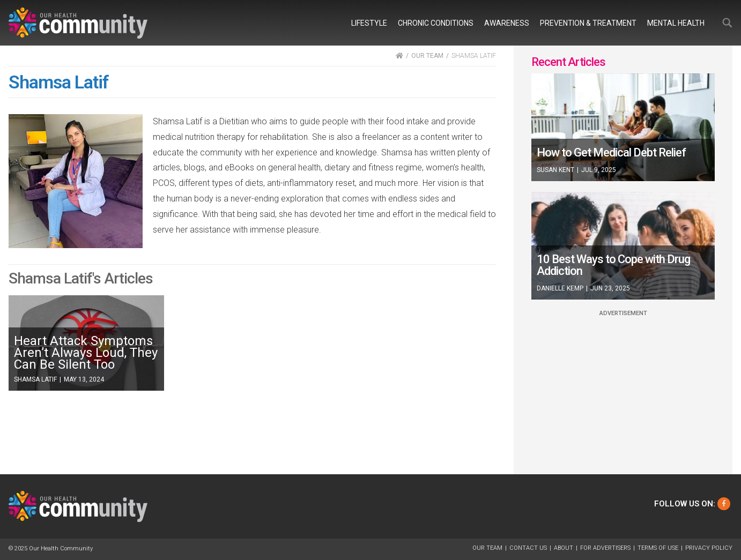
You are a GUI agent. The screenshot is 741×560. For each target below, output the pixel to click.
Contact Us (528, 548)
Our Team (487, 548)
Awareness (507, 23)
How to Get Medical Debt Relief (611, 152)
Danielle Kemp (560, 288)
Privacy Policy (709, 548)
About (564, 548)
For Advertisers (605, 548)
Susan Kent (555, 170)
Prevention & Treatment (588, 23)
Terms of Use (658, 548)
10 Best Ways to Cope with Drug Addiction (613, 265)
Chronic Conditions (436, 23)
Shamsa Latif (35, 379)
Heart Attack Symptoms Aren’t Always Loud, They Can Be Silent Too (86, 353)
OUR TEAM (427, 56)
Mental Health (676, 23)
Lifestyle (369, 23)
